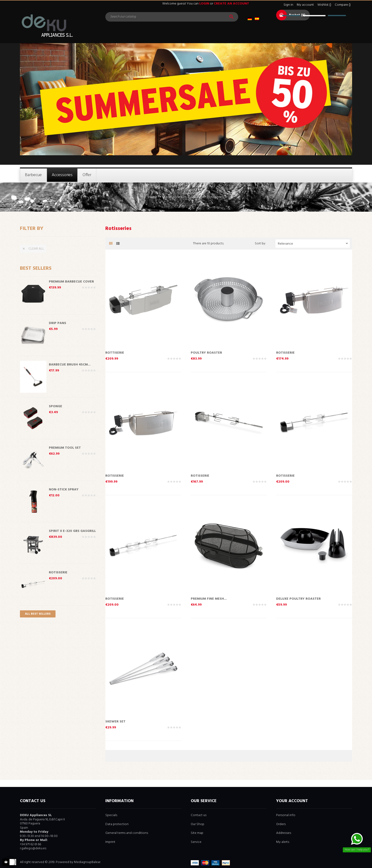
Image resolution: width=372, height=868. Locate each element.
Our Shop (198, 824)
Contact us (199, 815)
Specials (111, 815)
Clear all (33, 249)
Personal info (286, 815)
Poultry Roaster (206, 352)
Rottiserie (115, 352)
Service (196, 842)
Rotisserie (58, 572)
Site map (197, 833)
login (204, 4)
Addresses (284, 833)
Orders (281, 824)
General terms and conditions (127, 833)
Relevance (313, 244)
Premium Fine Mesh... (209, 598)
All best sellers (38, 614)
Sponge (56, 406)
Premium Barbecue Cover (71, 281)
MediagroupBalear (87, 862)
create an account (231, 4)
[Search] (172, 17)
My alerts (283, 842)
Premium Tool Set (65, 448)
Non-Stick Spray (64, 489)
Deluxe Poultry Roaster (298, 598)
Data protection (117, 824)
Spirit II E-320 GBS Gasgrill (72, 531)
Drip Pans (58, 323)
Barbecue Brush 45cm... (70, 364)
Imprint (110, 842)
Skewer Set (115, 721)
